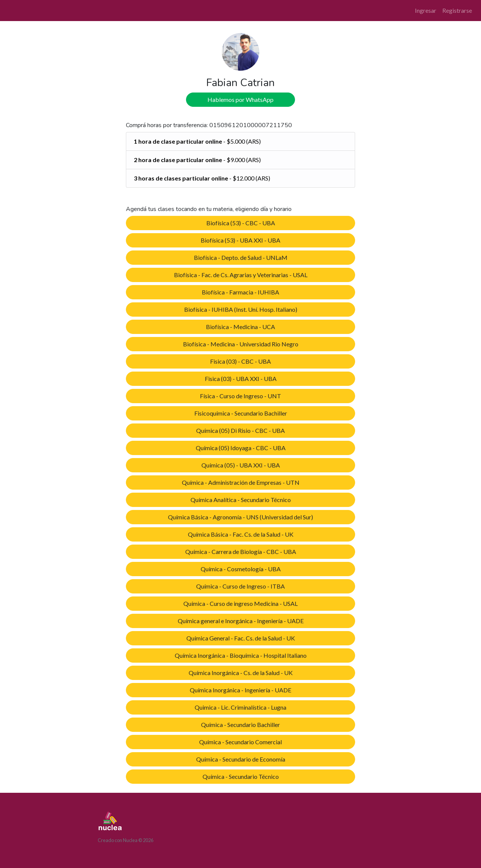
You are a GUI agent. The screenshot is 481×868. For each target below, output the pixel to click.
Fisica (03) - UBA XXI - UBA (241, 379)
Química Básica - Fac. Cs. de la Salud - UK (241, 534)
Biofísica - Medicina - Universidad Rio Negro (241, 344)
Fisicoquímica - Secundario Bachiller (241, 413)
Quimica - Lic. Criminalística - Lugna (240, 707)
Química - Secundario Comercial (240, 742)
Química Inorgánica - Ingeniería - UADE (240, 690)
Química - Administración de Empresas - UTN (241, 482)
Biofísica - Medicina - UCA (240, 327)
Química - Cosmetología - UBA (241, 569)
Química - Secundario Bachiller (240, 725)
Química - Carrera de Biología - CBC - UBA (241, 552)
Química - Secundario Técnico (241, 776)
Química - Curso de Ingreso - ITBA (240, 586)
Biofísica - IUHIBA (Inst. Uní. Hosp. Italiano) (241, 309)
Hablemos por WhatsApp (240, 99)
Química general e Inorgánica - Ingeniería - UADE (241, 621)
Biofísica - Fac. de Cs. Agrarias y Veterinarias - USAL (241, 275)
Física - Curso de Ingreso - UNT (240, 396)
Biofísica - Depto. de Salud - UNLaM (241, 257)
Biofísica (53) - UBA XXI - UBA (240, 240)
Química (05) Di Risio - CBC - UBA (240, 430)
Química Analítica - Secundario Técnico (241, 500)
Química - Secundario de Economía (241, 759)
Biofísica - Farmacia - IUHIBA (240, 292)
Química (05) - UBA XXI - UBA (241, 465)
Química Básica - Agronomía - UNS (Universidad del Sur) (240, 517)
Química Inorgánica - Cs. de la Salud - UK (241, 673)
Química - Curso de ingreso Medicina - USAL (240, 603)
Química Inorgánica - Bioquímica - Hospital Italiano (241, 655)
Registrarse (457, 10)
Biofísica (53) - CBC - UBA (241, 223)
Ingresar (426, 10)
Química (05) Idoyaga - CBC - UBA (241, 448)
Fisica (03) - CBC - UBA (240, 361)
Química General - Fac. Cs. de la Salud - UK (241, 638)
